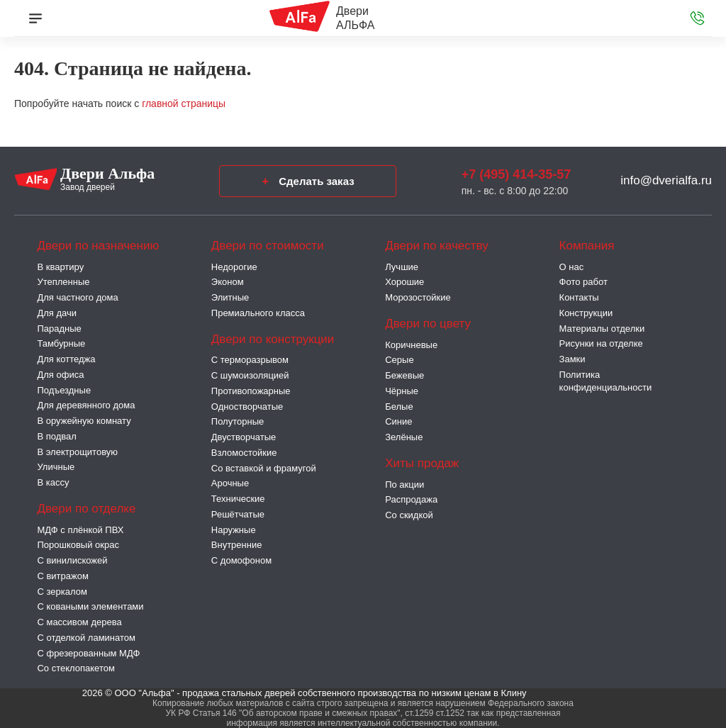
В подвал (56, 436)
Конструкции (586, 313)
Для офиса (60, 375)
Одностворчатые (247, 407)
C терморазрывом (250, 360)
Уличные (56, 467)
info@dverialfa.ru (666, 180)
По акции (404, 485)
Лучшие (402, 267)
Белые (399, 407)
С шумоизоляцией (250, 375)
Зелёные (404, 437)
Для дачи (57, 313)
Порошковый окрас (78, 545)
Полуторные (238, 421)
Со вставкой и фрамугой (264, 468)
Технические (238, 499)
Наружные (234, 530)
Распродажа (411, 499)
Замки (573, 359)
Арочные (230, 483)
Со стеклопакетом (76, 668)
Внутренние (237, 545)
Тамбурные (61, 343)
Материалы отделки (602, 329)
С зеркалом (62, 592)
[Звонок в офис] (697, 18)
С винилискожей (72, 560)
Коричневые (411, 345)
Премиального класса (258, 313)
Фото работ (583, 282)
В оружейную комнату (84, 421)
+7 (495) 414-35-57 (516, 174)
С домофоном (241, 560)
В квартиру (60, 267)
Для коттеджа (66, 359)
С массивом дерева (79, 622)
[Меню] (35, 18)
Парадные (59, 329)
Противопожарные (251, 391)
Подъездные (64, 390)
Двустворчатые (244, 437)
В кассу (53, 482)
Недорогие (234, 267)
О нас (572, 267)
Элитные (230, 297)
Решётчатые (238, 514)
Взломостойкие (244, 453)
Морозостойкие (418, 297)
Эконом (228, 282)
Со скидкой (409, 515)
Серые (399, 360)
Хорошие (404, 282)
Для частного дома (77, 297)
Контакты (579, 297)
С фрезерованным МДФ (88, 653)
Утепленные (63, 282)
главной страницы (184, 103)
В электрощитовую (77, 452)
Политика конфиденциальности (606, 381)
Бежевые (404, 375)
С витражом (62, 576)
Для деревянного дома (86, 405)
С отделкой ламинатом (86, 638)
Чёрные (402, 391)
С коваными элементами (90, 606)
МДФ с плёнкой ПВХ (80, 530)
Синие (398, 421)
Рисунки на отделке (601, 343)
